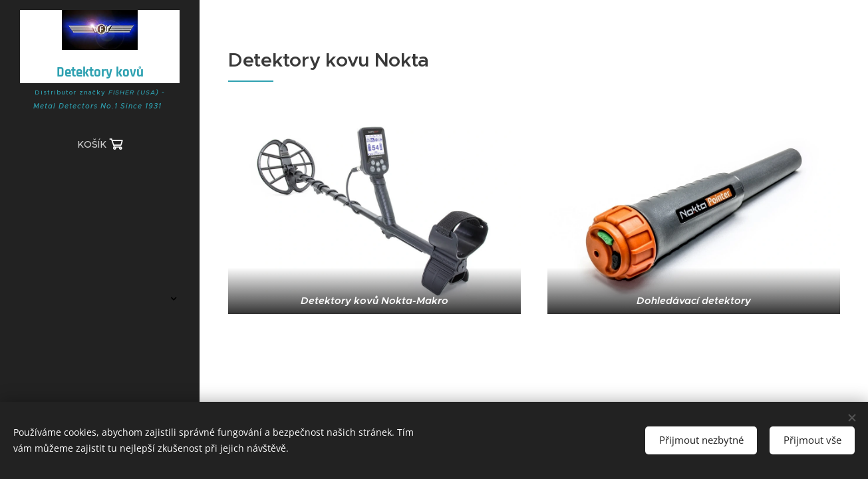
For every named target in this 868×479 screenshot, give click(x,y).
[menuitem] (100, 185)
